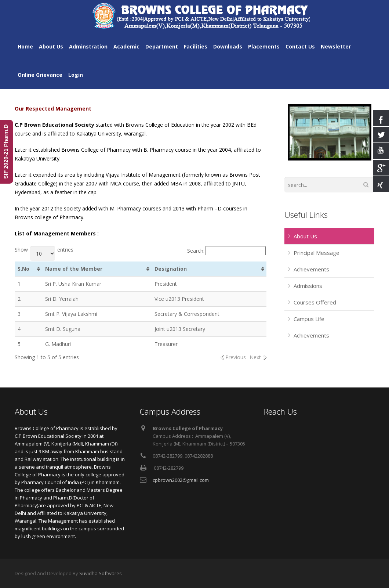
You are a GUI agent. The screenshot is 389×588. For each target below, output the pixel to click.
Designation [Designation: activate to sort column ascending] (171, 269)
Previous (236, 357)
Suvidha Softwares (101, 573)
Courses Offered (315, 302)
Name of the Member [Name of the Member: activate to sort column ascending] (74, 269)
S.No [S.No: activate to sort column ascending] (23, 269)
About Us (305, 236)
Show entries (44, 250)
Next (255, 357)
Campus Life (309, 319)
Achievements (311, 269)
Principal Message (317, 253)
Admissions (308, 286)
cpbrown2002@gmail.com (181, 480)
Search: (226, 251)
